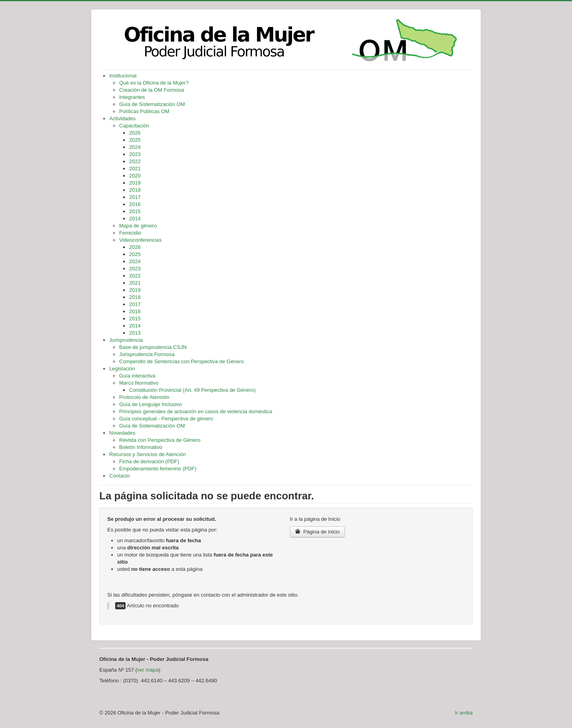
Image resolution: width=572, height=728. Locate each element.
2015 (135, 211)
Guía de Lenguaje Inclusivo (151, 404)
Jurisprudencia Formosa (147, 354)
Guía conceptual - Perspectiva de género (166, 419)
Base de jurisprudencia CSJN (153, 347)
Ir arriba (464, 713)
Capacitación (134, 126)
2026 (135, 133)
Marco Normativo (139, 383)
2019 (135, 183)
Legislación (122, 369)
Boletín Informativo (141, 447)
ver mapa (148, 670)
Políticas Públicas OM (144, 111)
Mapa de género (138, 226)
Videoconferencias (140, 240)
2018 (135, 190)
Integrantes (132, 97)
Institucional (123, 76)
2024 (135, 147)
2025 (135, 140)
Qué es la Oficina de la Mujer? (154, 83)
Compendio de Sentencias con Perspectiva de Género (182, 361)
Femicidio (130, 233)
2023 (135, 154)
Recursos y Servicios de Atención (148, 454)
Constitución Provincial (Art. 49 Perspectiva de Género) (192, 390)
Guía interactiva (137, 376)
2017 (135, 197)
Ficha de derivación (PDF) (149, 461)
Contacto (120, 476)
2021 (135, 169)
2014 (135, 219)
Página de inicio (318, 532)
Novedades (122, 433)
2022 (135, 161)
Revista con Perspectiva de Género (160, 440)
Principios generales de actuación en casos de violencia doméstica (196, 411)
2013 (135, 333)
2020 (135, 176)
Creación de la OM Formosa (152, 90)
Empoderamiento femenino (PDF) (158, 469)
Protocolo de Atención (144, 397)
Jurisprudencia (126, 340)
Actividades (122, 118)
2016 (135, 204)
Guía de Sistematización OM (152, 104)
